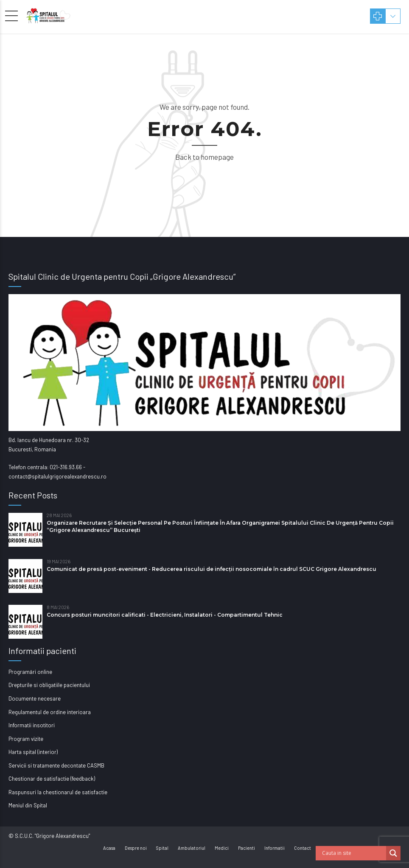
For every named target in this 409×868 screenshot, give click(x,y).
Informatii (275, 848)
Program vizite (26, 739)
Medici (222, 848)
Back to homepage (204, 157)
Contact (303, 848)
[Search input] (353, 853)
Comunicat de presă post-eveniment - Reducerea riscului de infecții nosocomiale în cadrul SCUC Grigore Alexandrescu (212, 569)
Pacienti (247, 848)
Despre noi (136, 848)
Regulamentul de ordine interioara (50, 712)
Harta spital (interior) (33, 752)
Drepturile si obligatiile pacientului (49, 685)
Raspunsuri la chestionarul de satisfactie (58, 792)
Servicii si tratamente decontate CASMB (56, 765)
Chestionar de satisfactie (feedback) (52, 779)
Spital (162, 848)
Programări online (30, 672)
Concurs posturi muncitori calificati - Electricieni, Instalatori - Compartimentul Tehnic (165, 615)
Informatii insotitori (32, 725)
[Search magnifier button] (393, 853)
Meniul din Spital (28, 805)
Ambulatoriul (192, 848)
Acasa (109, 848)
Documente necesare (35, 698)
